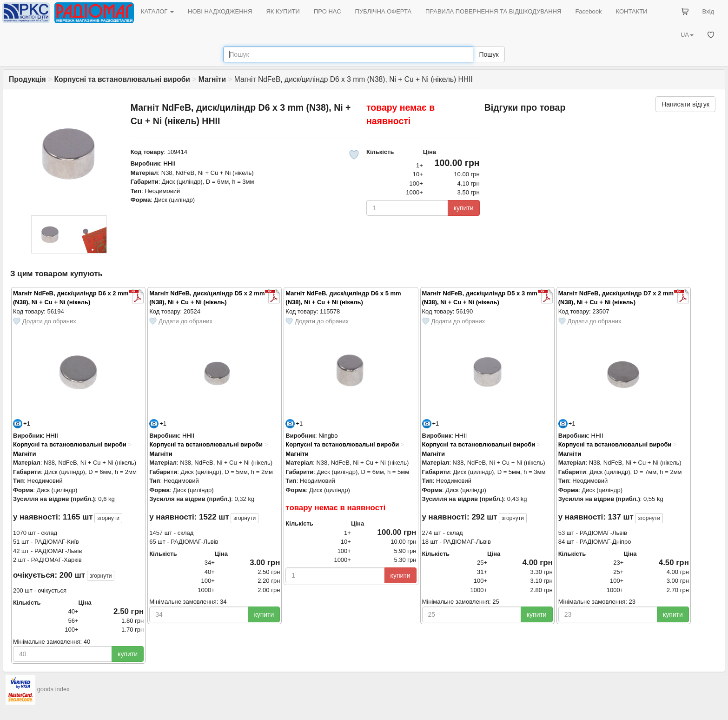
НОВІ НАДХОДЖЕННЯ (220, 11)
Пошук (489, 54)
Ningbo (328, 436)
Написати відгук (685, 104)
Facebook (588, 11)
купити (464, 208)
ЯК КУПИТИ (283, 11)
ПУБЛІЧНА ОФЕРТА (384, 11)
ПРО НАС (328, 11)
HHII (170, 163)
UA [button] (687, 35)
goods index (53, 690)
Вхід (708, 11)
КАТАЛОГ (157, 11)
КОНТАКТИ (631, 11)
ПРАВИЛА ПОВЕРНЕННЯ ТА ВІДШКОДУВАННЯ (493, 11)
